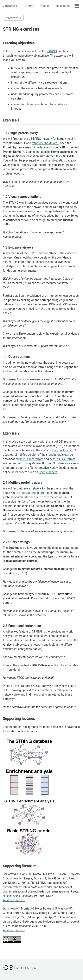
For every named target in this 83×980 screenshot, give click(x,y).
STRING (52, 51)
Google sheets (48, 472)
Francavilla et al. (63, 450)
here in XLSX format (62, 459)
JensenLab (10, 6)
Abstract (8, 900)
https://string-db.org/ (45, 143)
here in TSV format (31, 459)
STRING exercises (21, 29)
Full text (20, 900)
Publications (62, 6)
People (44, 6)
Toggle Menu (12, 18)
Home (30, 6)
